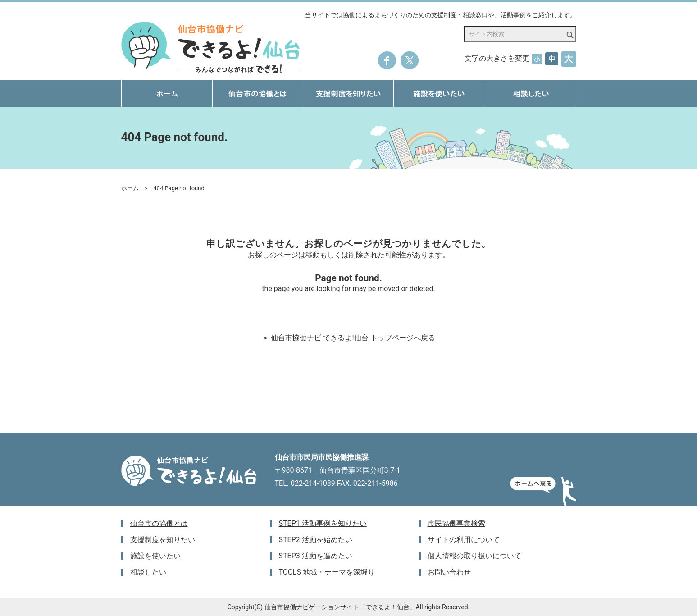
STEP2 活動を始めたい (316, 540)
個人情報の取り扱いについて (474, 556)
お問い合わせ (449, 572)
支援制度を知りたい (163, 540)
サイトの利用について (464, 540)
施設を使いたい (155, 556)
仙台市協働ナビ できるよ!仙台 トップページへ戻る (353, 338)
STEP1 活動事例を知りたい (323, 523)
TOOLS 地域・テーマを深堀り (327, 572)
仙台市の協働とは (159, 523)
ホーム (130, 188)
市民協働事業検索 (456, 523)
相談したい (148, 572)
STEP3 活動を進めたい (316, 556)
